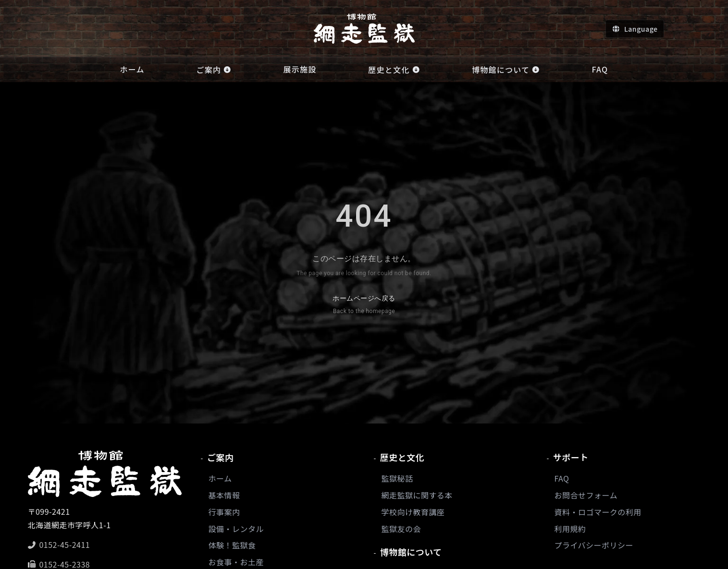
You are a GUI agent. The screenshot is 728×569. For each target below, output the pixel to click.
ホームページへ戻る (364, 306)
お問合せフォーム (586, 495)
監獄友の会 (401, 529)
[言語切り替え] (635, 29)
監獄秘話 (397, 478)
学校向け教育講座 (413, 512)
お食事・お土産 (236, 562)
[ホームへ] (364, 29)
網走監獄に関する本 (417, 495)
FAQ (562, 478)
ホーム (220, 478)
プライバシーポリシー (594, 545)
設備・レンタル (236, 529)
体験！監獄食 (232, 545)
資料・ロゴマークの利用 (598, 512)
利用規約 (570, 529)
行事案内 (224, 512)
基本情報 (224, 495)
